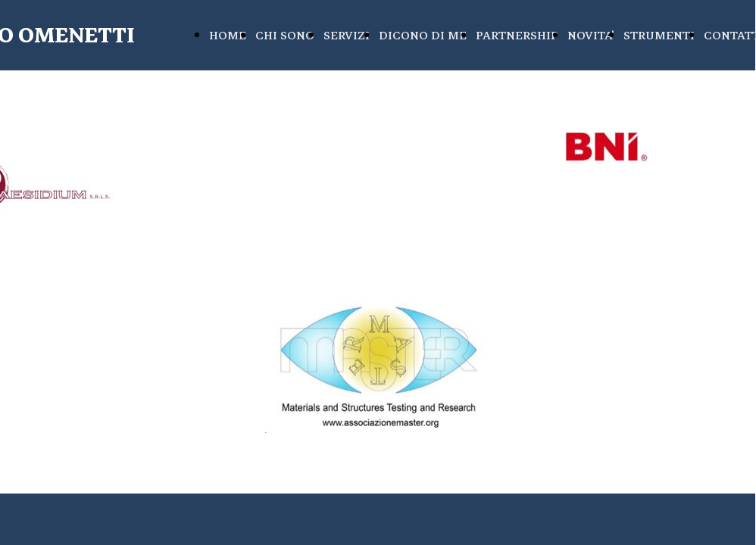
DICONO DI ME (423, 36)
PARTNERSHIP (517, 36)
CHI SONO (285, 36)
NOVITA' (591, 36)
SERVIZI (347, 36)
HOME (228, 36)
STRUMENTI (659, 36)
